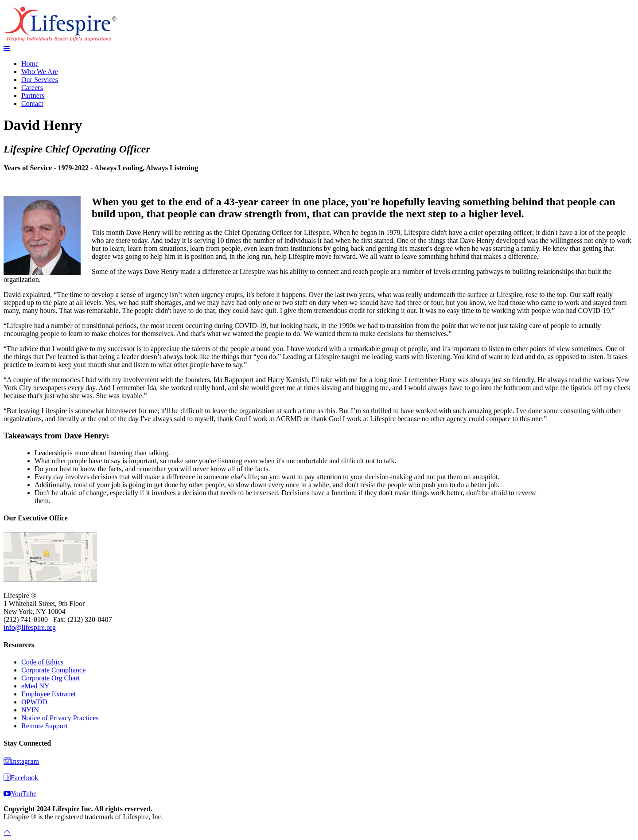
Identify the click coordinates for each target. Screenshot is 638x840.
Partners (33, 96)
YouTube (20, 794)
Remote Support (44, 726)
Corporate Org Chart (51, 678)
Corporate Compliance (53, 670)
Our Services (40, 80)
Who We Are (40, 72)
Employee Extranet (49, 694)
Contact (32, 104)
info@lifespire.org (30, 627)
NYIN (30, 710)
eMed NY (35, 686)
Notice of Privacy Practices (60, 718)
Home (30, 64)
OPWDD (34, 702)
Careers (32, 88)
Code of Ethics (42, 662)
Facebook (21, 778)
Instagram (21, 761)
